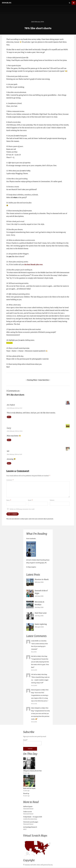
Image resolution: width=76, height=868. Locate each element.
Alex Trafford (12, 405)
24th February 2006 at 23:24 (15, 431)
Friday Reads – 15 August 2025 (33, 817)
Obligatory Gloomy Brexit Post (32, 771)
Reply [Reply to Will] (9, 463)
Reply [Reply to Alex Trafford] (9, 417)
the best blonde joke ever (33, 265)
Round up (26, 794)
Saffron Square (28, 807)
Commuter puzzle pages (31, 823)
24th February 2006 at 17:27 (15, 408)
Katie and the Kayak (29, 789)
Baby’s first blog (42, 657)
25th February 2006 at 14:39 (14, 454)
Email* (32, 743)
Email (30, 500)
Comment (10, 480)
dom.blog (7, 3)
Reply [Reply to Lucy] (9, 440)
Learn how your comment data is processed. (41, 519)
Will (9, 451)
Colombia (43, 641)
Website (52, 500)
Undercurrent (28, 812)
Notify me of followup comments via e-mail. (20, 509)
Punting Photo (32, 381)
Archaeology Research (30, 828)
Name (9, 500)
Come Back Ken (44, 381)
